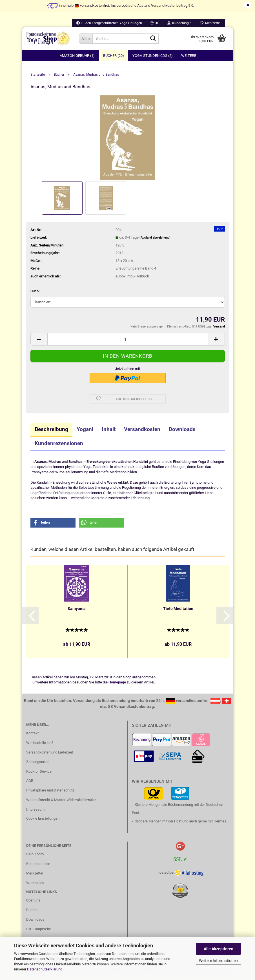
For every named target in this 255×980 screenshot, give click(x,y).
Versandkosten (142, 432)
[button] (155, 23)
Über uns (33, 903)
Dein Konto (35, 857)
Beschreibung (51, 432)
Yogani (85, 432)
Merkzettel (210, 23)
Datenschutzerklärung (45, 969)
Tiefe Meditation (178, 612)
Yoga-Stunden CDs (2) (153, 56)
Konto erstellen (38, 867)
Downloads (182, 432)
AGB (30, 784)
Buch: (35, 294)
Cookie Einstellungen (43, 821)
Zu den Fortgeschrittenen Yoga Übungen (109, 23)
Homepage (117, 686)
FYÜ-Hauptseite (39, 932)
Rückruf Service (39, 774)
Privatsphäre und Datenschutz (50, 794)
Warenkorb (35, 886)
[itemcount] (128, 343)
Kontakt (32, 736)
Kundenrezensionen (59, 446)
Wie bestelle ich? (40, 746)
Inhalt (109, 432)
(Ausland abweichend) (155, 241)
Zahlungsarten (38, 765)
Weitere (189, 56)
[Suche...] (86, 39)
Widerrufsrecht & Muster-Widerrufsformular (61, 803)
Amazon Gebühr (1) (77, 56)
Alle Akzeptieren (219, 949)
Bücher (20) (114, 56)
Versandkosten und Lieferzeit (50, 755)
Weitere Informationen (218, 961)
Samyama (77, 612)
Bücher (32, 913)
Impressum (35, 812)
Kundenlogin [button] (179, 23)
